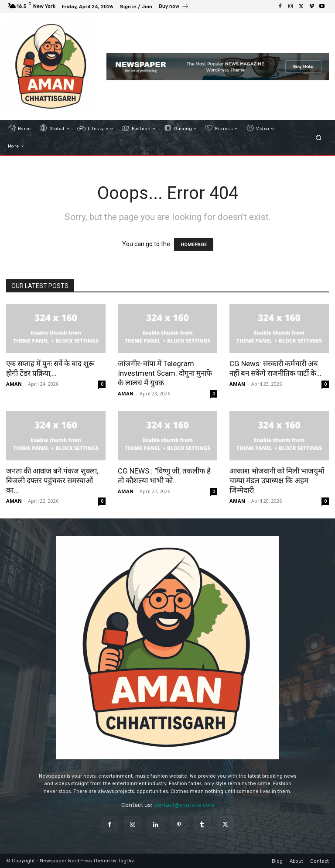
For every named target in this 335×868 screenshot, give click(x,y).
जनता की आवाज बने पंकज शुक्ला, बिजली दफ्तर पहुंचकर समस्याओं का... (52, 480)
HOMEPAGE (194, 245)
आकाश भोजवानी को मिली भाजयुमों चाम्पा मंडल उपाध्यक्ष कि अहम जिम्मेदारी (277, 480)
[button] (319, 138)
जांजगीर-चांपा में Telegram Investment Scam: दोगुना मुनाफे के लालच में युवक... (165, 373)
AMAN (14, 384)
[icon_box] (174, 7)
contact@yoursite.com (184, 805)
